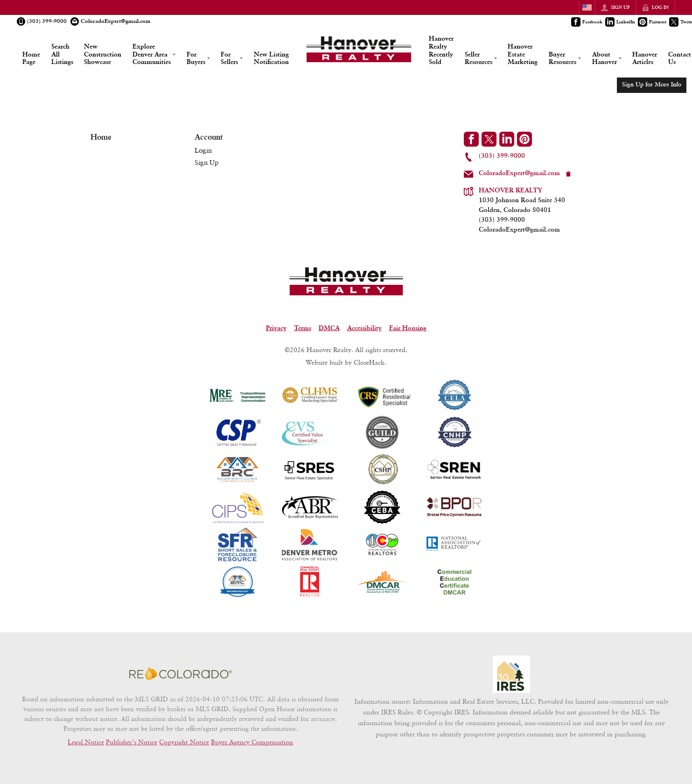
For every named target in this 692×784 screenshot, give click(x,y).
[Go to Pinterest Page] (653, 22)
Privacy (276, 328)
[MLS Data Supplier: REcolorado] (181, 673)
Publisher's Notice (132, 742)
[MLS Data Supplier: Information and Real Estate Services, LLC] (511, 674)
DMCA (329, 328)
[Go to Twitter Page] (489, 139)
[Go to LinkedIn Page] (621, 22)
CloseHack (369, 362)
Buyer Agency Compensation (252, 742)
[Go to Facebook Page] (587, 22)
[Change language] (587, 7)
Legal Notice (86, 742)
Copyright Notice (184, 742)
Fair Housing (408, 328)
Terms (303, 328)
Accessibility (364, 328)
